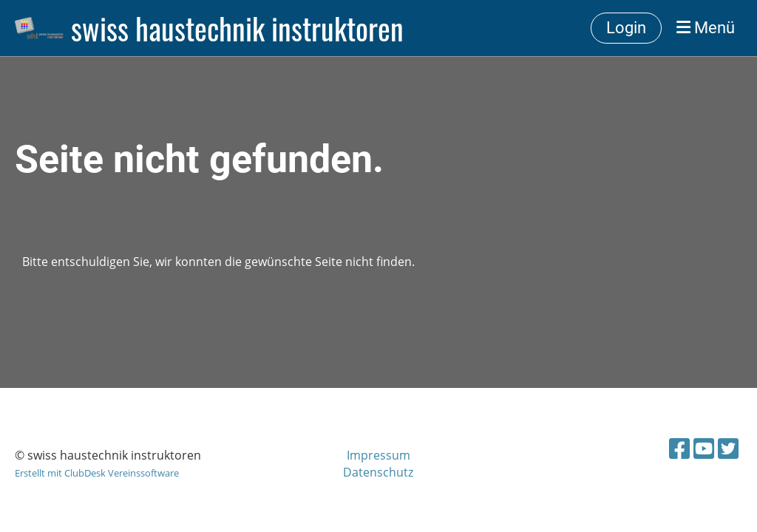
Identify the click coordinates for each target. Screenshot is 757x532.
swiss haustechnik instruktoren (237, 28)
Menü (706, 28)
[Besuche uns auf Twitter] (728, 448)
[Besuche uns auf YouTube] (704, 448)
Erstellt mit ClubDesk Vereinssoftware (97, 473)
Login (626, 28)
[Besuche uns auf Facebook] (679, 448)
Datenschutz (378, 472)
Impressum (378, 455)
